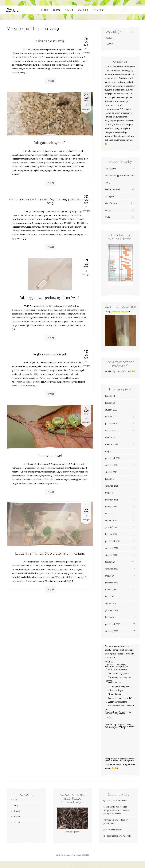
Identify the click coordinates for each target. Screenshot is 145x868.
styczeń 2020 (111, 603)
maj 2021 (110, 493)
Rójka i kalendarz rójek (50, 354)
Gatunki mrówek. (120, 189)
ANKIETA (109, 662)
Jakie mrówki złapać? (113, 830)
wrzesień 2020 (112, 548)
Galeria (83, 10)
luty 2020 (109, 596)
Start (44, 10)
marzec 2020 (111, 590)
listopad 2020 (111, 534)
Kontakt (99, 10)
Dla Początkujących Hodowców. (120, 176)
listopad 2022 (111, 417)
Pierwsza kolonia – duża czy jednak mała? (116, 822)
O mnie (69, 10)
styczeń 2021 (111, 520)
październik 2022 (113, 424)
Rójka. (120, 217)
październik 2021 (113, 458)
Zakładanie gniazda (50, 41)
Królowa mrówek (50, 456)
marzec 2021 (111, 507)
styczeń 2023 (111, 410)
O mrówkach (120, 203)
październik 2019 (113, 624)
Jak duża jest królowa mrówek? (117, 836)
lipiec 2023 (110, 403)
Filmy (120, 182)
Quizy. (120, 210)
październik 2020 (113, 541)
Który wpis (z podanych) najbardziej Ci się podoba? (116, 665)
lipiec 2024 (110, 396)
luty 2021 (109, 513)
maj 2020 (110, 576)
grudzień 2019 (112, 610)
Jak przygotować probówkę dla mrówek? (50, 298)
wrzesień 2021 (112, 465)
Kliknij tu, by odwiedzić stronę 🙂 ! (120, 371)
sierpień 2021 (111, 472)
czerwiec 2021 (112, 486)
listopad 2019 (111, 617)
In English (120, 196)
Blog (56, 10)
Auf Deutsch (120, 169)
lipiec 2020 (110, 562)
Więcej (51, 81)
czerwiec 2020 (112, 569)
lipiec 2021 (110, 479)
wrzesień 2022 (112, 431)
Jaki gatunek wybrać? (50, 143)
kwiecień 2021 (112, 500)
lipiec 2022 (110, 437)
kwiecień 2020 (112, 583)
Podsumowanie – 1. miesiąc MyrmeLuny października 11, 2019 (50, 201)
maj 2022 (110, 451)
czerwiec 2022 (112, 444)
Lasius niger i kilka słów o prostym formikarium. (50, 554)
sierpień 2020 (111, 555)
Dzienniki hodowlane (120, 312)
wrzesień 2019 (112, 631)
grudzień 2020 (112, 527)
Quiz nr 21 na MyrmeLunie (115, 801)
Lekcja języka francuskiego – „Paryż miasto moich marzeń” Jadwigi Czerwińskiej (117, 810)
